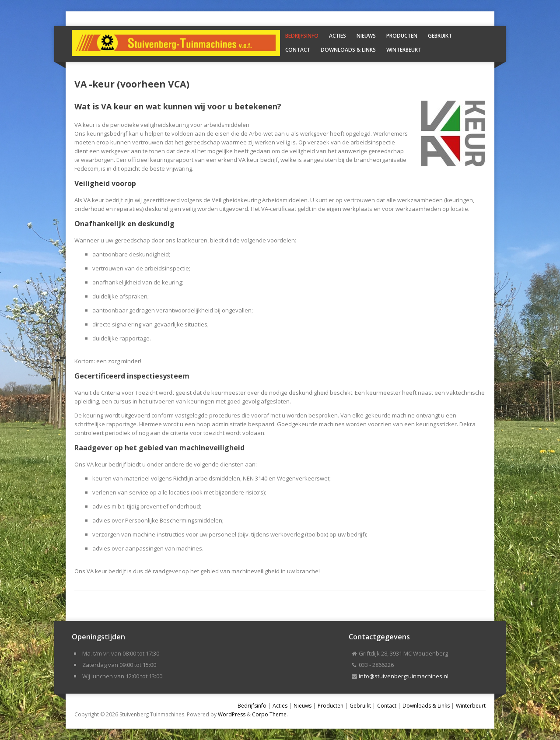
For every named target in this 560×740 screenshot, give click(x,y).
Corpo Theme (269, 714)
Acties (338, 36)
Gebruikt (440, 36)
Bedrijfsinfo (302, 36)
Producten (402, 36)
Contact (298, 50)
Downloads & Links (348, 50)
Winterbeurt (404, 50)
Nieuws (366, 36)
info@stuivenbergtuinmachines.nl (404, 676)
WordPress (232, 714)
